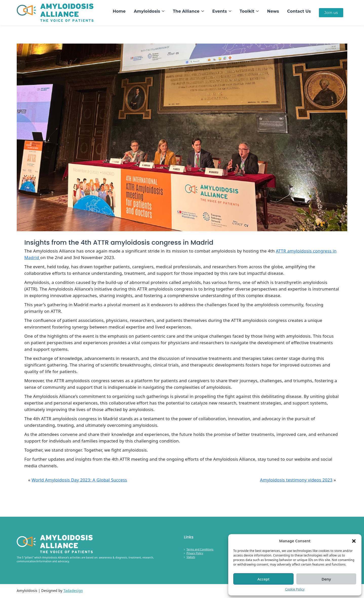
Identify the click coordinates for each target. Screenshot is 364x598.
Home (119, 11)
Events (220, 11)
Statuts (191, 557)
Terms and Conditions (200, 549)
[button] (354, 541)
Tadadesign (73, 591)
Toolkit (247, 11)
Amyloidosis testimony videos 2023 (296, 480)
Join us (331, 13)
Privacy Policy (195, 553)
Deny (326, 579)
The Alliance (186, 11)
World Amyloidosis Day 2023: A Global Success (79, 480)
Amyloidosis (147, 11)
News (273, 11)
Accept (263, 579)
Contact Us (299, 11)
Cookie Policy (295, 589)
